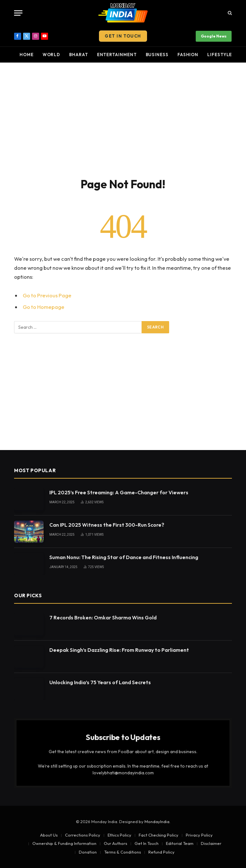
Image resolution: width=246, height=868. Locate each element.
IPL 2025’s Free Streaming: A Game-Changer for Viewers (119, 492)
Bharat (78, 55)
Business (157, 55)
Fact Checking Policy (159, 835)
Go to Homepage (44, 307)
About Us (49, 835)
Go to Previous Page (47, 295)
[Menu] (18, 13)
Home (27, 55)
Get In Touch (123, 36)
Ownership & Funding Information (64, 843)
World (52, 55)
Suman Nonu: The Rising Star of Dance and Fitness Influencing (124, 557)
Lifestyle (220, 55)
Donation (88, 852)
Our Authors (115, 843)
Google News (214, 36)
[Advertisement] (123, 119)
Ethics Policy (119, 835)
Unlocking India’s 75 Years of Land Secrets (100, 682)
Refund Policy (161, 852)
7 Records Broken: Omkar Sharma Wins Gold (103, 617)
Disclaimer (211, 843)
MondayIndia (157, 821)
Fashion (188, 55)
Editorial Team (180, 843)
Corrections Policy (83, 835)
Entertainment (117, 55)
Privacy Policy (199, 835)
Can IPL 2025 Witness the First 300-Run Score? (107, 525)
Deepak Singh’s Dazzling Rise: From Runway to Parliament (119, 650)
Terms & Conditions (123, 852)
